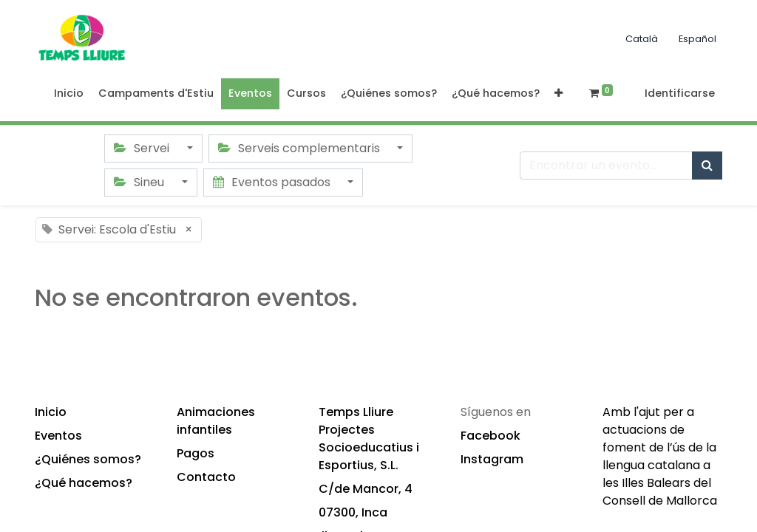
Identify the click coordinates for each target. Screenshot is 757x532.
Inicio (51, 412)
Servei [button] (143, 148)
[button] (559, 94)
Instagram (492, 459)
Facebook (490, 436)
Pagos (196, 453)
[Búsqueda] (707, 166)
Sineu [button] (140, 182)
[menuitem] (69, 94)
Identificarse (680, 93)
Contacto (206, 477)
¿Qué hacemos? (84, 483)
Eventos (58, 436)
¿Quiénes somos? (88, 459)
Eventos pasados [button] (273, 182)
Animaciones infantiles (216, 421)
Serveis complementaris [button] (301, 148)
